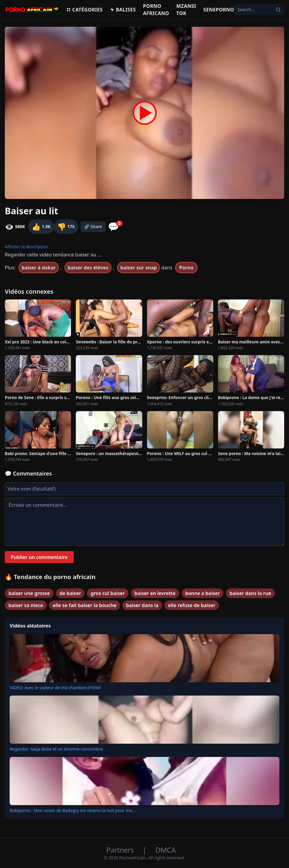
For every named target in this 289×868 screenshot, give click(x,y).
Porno (186, 268)
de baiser (70, 593)
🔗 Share (93, 226)
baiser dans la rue (250, 593)
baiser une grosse (29, 593)
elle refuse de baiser (192, 605)
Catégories (84, 10)
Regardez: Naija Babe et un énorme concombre (56, 749)
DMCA (166, 850)
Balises (123, 10)
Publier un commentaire (39, 557)
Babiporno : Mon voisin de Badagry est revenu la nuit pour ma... (73, 810)
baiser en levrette (155, 593)
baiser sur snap (138, 268)
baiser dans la (142, 605)
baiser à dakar (39, 268)
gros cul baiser (108, 593)
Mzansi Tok (186, 10)
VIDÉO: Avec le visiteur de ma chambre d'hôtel (55, 688)
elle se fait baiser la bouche (85, 605)
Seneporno (219, 10)
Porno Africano (156, 10)
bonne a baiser (203, 593)
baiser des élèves (88, 268)
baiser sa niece (26, 605)
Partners (121, 850)
